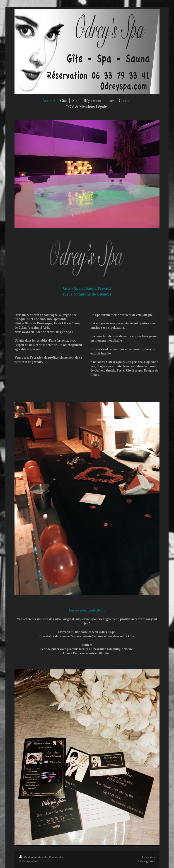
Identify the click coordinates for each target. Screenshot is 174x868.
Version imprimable (33, 857)
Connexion (149, 857)
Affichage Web (146, 861)
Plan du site (56, 857)
